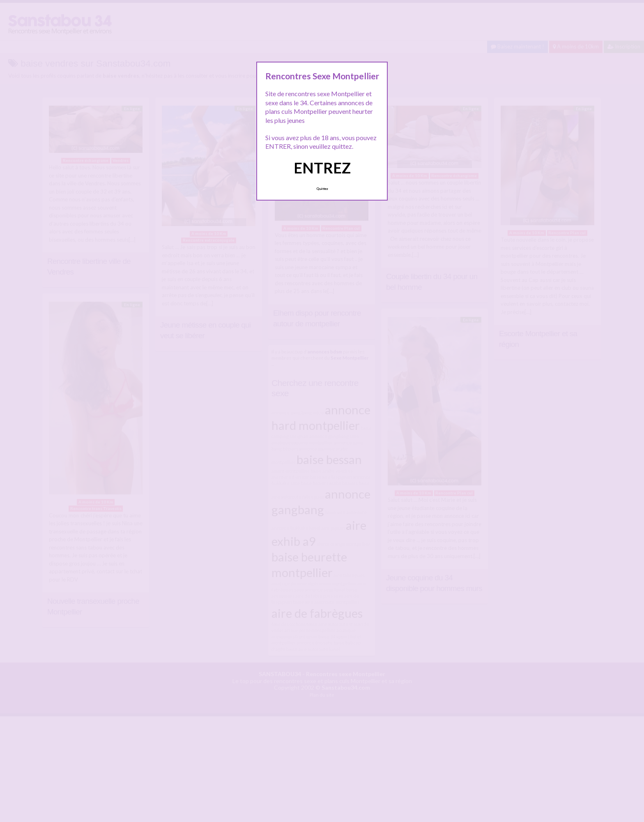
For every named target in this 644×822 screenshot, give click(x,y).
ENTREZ (322, 168)
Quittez (322, 189)
